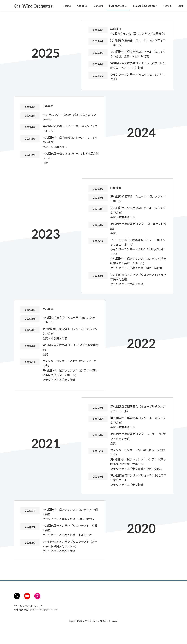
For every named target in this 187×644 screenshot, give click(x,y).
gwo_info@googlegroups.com (44, 610)
